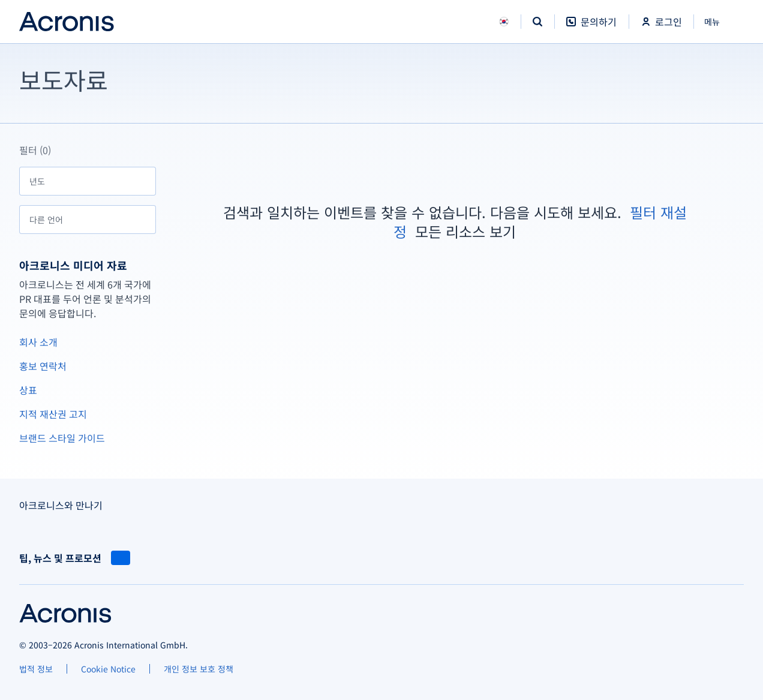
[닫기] (719, 22)
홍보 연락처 (43, 366)
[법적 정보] (36, 669)
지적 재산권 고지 (53, 414)
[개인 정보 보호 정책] (199, 669)
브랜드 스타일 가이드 (62, 438)
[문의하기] (591, 28)
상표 (28, 390)
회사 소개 (38, 342)
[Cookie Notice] (108, 669)
